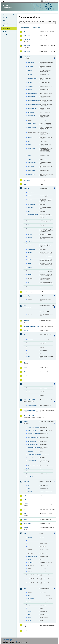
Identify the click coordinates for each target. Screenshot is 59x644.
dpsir (29, 211)
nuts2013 (30, 263)
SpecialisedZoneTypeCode (33, 465)
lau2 (25, 500)
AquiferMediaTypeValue (33, 427)
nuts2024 (30, 275)
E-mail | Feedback (7, 639)
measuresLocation (32, 96)
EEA (9, 1)
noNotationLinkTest (32, 556)
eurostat (26, 330)
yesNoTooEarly (31, 170)
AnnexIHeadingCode (33, 405)
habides (26, 376)
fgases (25, 362)
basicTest (30, 537)
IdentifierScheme (32, 441)
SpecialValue (31, 468)
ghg (25, 372)
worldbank (27, 631)
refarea (29, 350)
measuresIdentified (32, 93)
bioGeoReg (30, 67)
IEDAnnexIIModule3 (29, 410)
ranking (29, 144)
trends (29, 159)
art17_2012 (27, 51)
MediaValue (30, 451)
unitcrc (29, 356)
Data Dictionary (14, 12)
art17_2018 (27, 57)
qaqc (29, 141)
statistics (30, 611)
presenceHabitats (32, 124)
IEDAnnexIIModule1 (29, 400)
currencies (30, 207)
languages (30, 241)
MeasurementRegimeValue (33, 447)
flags (29, 343)
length (29, 605)
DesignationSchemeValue (33, 433)
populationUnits (31, 116)
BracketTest (30, 540)
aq (24, 32)
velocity (30, 617)
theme (29, 474)
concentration (31, 599)
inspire (26, 422)
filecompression (31, 225)
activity (29, 311)
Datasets (5, 18)
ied (24, 384)
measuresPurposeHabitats (33, 100)
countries (30, 74)
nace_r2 (30, 244)
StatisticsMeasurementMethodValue (33, 471)
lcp (24, 510)
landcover (26, 481)
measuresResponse (32, 109)
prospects (30, 137)
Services (5, 31)
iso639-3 (30, 234)
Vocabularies (6, 29)
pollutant (30, 395)
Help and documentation (9, 15)
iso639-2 (30, 229)
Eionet (9, 12)
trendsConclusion (32, 162)
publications (27, 524)
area (29, 596)
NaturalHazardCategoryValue (33, 454)
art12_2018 (27, 40)
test (25, 533)
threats (29, 155)
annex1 (29, 388)
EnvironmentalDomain (33, 437)
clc (28, 485)
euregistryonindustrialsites (31, 326)
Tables (4, 20)
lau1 (25, 496)
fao (24, 334)
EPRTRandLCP (28, 320)
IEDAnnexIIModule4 (29, 416)
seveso (26, 528)
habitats (30, 82)
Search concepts (36, 27)
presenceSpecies (32, 128)
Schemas (5, 26)
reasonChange (31, 149)
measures (30, 89)
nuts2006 (30, 256)
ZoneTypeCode (31, 477)
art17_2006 (27, 46)
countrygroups (31, 204)
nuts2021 (30, 271)
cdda (25, 184)
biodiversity (27, 180)
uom (25, 589)
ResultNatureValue (32, 460)
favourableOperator (32, 78)
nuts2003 (30, 252)
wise (25, 625)
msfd (25, 514)
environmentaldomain (33, 214)
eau (29, 546)
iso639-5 (30, 237)
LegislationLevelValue (33, 444)
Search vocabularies (25, 27)
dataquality (27, 296)
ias (24, 380)
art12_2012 (27, 36)
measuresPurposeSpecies (33, 105)
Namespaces (6, 34)
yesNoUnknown (31, 174)
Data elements (6, 23)
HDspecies (30, 86)
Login (44, 1)
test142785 (30, 562)
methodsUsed (31, 113)
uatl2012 (30, 491)
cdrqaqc (30, 70)
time (29, 614)
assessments (31, 63)
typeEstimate (31, 166)
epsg (29, 221)
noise (25, 520)
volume (29, 620)
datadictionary (28, 292)
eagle (29, 488)
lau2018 (26, 504)
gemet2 (26, 368)
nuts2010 (30, 260)
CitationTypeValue (32, 430)
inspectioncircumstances (33, 391)
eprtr (25, 305)
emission (30, 602)
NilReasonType (31, 249)
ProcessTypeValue (32, 457)
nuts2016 (30, 267)
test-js (29, 559)
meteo (29, 608)
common (26, 188)
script (29, 282)
